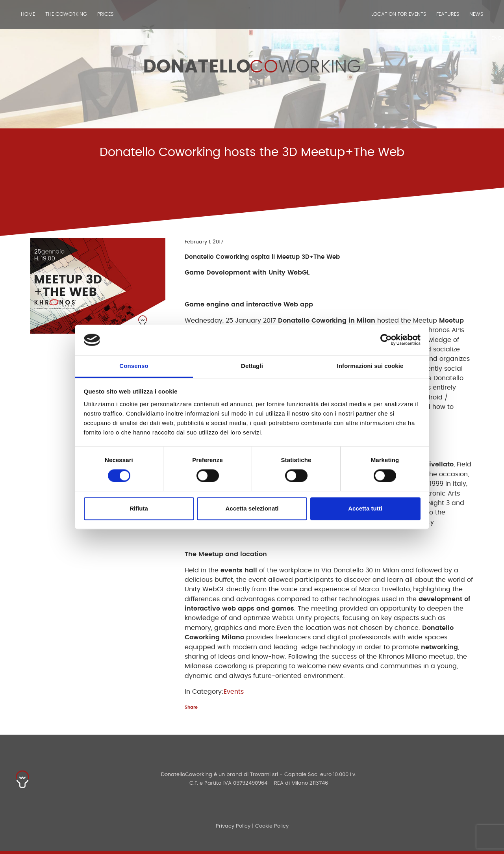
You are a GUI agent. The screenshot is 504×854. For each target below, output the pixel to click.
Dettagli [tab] (252, 366)
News (476, 14)
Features (448, 14)
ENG (497, 38)
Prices (105, 14)
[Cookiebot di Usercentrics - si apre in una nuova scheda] (386, 340)
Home (28, 14)
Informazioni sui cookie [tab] (370, 366)
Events (234, 692)
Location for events (399, 14)
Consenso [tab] (134, 366)
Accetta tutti (365, 508)
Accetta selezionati (252, 508)
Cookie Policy (272, 826)
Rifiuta (139, 508)
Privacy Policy (233, 826)
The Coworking (66, 14)
